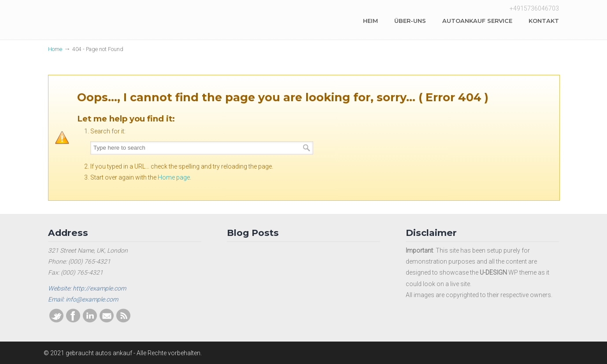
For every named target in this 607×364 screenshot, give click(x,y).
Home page (174, 177)
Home (55, 49)
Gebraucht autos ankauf (114, 21)
